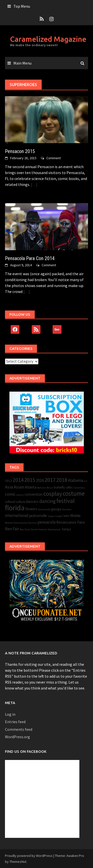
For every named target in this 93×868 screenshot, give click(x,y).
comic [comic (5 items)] (10, 494)
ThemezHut (18, 862)
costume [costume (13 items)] (74, 494)
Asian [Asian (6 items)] (19, 487)
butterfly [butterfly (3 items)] (60, 487)
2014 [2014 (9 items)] (18, 480)
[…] (34, 184)
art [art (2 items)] (86, 481)
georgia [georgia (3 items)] (56, 509)
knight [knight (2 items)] (59, 516)
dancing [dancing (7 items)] (47, 501)
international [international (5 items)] (17, 515)
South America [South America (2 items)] (39, 529)
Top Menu (22, 6)
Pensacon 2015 (20, 151)
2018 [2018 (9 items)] (62, 480)
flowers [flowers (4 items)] (31, 509)
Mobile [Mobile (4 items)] (75, 516)
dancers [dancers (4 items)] (32, 501)
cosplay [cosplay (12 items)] (53, 494)
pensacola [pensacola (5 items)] (46, 522)
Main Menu (22, 63)
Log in (10, 714)
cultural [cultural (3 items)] (10, 502)
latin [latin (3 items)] (66, 516)
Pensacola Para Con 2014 (30, 258)
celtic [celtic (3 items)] (69, 487)
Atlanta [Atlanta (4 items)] (31, 487)
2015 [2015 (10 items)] (30, 480)
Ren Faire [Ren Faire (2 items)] (25, 529)
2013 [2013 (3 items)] (8, 481)
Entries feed (15, 722)
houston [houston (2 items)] (67, 509)
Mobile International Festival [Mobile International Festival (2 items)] (21, 523)
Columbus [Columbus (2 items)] (79, 488)
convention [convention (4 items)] (34, 494)
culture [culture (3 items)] (20, 502)
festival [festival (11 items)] (65, 501)
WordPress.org (17, 737)
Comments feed (19, 729)
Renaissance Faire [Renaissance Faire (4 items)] (71, 522)
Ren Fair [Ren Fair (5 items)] (12, 529)
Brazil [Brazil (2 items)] (50, 488)
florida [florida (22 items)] (15, 508)
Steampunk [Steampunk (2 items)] (54, 529)
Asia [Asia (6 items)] (9, 487)
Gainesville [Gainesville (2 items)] (44, 509)
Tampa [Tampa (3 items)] (66, 529)
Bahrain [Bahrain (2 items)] (42, 488)
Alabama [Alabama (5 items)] (76, 480)
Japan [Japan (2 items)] (51, 516)
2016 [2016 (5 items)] (40, 480)
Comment (54, 158)
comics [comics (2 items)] (20, 495)
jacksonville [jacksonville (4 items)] (38, 516)
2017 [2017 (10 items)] (50, 480)
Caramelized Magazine (48, 39)
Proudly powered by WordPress (29, 856)
